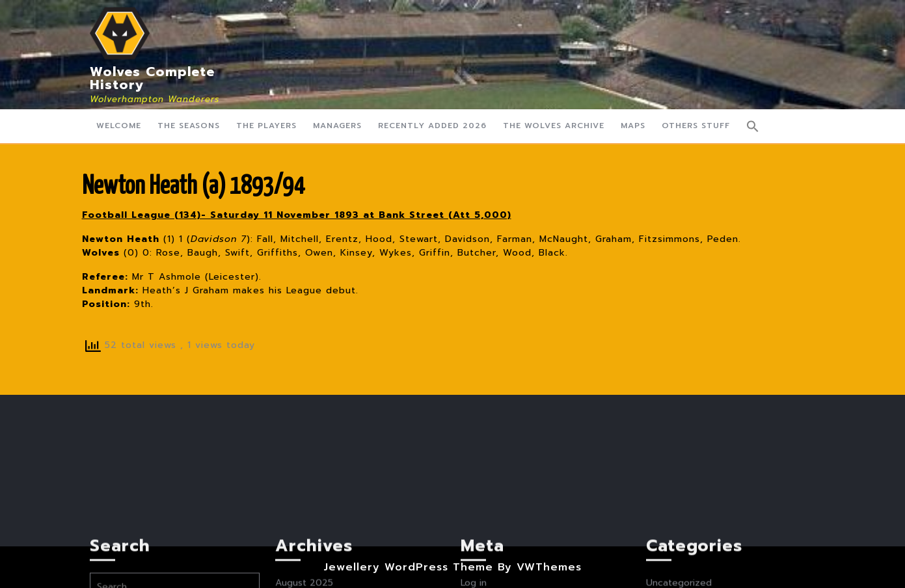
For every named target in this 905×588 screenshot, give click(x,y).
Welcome (119, 126)
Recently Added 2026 (432, 126)
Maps (633, 126)
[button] (753, 126)
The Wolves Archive (554, 126)
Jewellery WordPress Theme (408, 567)
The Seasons (189, 126)
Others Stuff (696, 126)
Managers (337, 126)
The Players (266, 126)
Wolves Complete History (152, 78)
